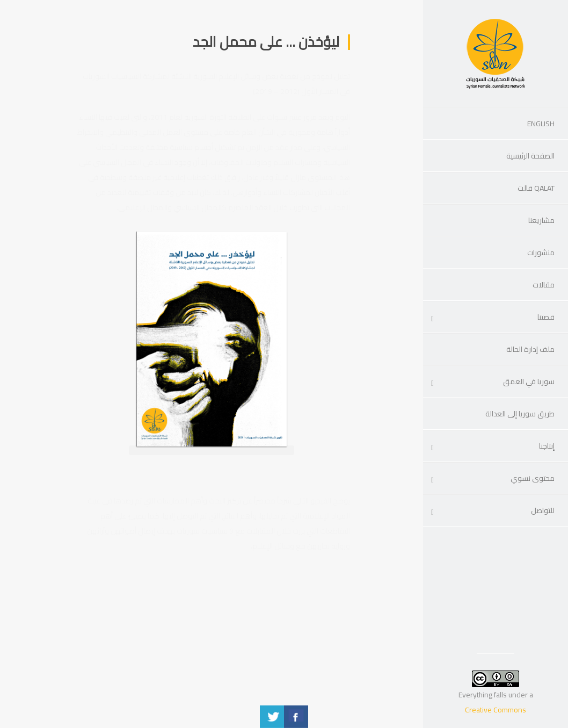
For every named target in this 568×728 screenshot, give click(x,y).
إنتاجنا (547, 446)
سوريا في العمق (529, 381)
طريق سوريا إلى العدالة (520, 414)
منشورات (541, 253)
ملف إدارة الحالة (530, 349)
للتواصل (543, 510)
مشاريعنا (541, 220)
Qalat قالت (536, 188)
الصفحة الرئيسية (530, 156)
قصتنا (546, 317)
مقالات (544, 285)
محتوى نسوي (533, 478)
